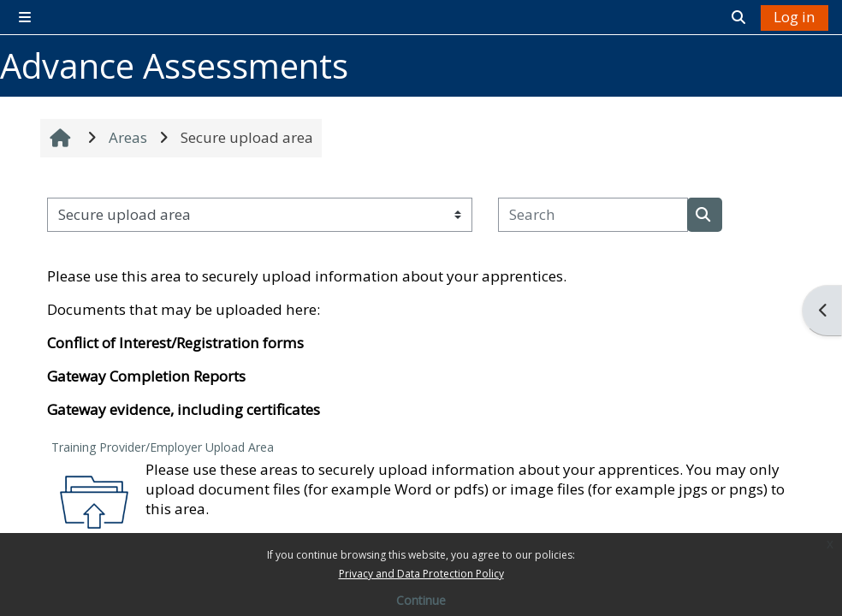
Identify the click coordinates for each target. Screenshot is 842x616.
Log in (795, 17)
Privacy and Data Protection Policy (421, 574)
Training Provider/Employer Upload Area (163, 447)
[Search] (593, 215)
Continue (421, 600)
